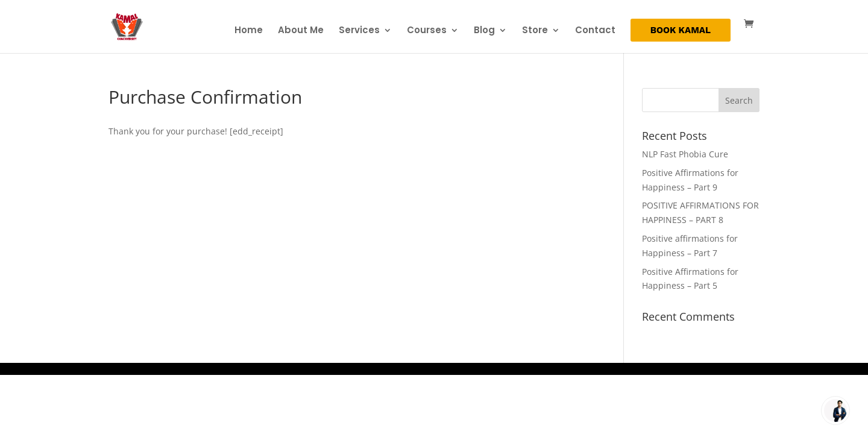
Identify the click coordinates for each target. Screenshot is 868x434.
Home (249, 31)
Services (359, 31)
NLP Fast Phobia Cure (685, 154)
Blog (484, 31)
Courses (427, 31)
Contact (595, 31)
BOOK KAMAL (681, 31)
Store (535, 31)
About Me (301, 31)
